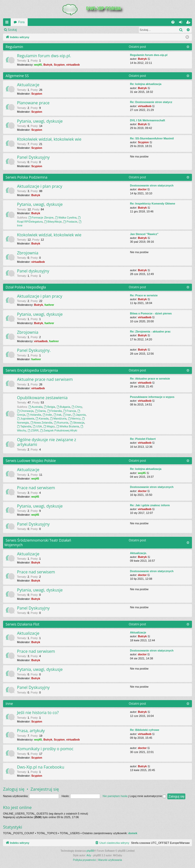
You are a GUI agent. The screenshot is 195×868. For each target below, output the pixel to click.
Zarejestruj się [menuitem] (189, 23)
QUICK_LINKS (8, 23)
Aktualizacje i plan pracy (40, 186)
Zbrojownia (28, 253)
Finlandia (54, 411)
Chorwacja (25, 411)
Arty (89, 855)
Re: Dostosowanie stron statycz (151, 102)
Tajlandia (24, 426)
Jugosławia (26, 418)
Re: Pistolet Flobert (143, 439)
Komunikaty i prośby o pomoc (45, 749)
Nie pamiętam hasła (115, 796)
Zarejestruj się (56, 30)
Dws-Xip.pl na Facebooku (41, 767)
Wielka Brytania (68, 426)
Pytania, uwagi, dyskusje (40, 121)
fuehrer (49, 305)
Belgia (49, 407)
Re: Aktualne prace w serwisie (150, 379)
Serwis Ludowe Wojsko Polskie (31, 461)
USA (37, 426)
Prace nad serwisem (36, 488)
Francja (70, 411)
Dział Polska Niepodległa (26, 287)
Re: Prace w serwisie (144, 295)
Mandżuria (58, 418)
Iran (67, 415)
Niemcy (74, 418)
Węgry (49, 426)
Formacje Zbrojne (41, 218)
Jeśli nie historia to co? (38, 713)
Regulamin (14, 47)
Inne (9, 704)
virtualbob (73, 65)
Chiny (77, 407)
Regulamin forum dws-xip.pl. (44, 56)
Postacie (70, 222)
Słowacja (77, 423)
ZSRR (33, 430)
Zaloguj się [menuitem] (182, 23)
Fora (21, 22)
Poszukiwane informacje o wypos (152, 397)
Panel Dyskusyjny (33, 157)
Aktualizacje (28, 85)
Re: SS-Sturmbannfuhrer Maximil (152, 138)
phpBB (90, 851)
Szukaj (12, 30)
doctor (142, 189)
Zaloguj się (31, 30)
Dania (40, 411)
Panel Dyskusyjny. (34, 350)
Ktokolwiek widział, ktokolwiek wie (49, 139)
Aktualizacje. (139, 553)
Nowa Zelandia (41, 423)
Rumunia (61, 423)
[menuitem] (173, 22)
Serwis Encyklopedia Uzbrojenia (32, 370)
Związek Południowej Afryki (59, 430)
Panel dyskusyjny (33, 271)
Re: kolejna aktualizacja (146, 84)
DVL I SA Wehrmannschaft (148, 120)
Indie (47, 415)
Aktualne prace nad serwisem (45, 379)
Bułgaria (63, 407)
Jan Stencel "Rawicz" (144, 234)
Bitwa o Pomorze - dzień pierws (151, 313)
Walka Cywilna (66, 218)
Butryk (48, 65)
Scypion (59, 65)
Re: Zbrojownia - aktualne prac (150, 331)
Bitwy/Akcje (53, 222)
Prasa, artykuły (31, 731)
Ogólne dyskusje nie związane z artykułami (47, 442)
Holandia (34, 415)
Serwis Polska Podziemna (26, 177)
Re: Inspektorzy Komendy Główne (153, 204)
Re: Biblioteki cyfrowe (145, 730)
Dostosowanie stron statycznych (152, 185)
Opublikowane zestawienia (42, 398)
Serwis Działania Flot (22, 624)
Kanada (42, 418)
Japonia (79, 415)
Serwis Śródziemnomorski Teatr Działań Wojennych (38, 542)
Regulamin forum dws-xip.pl (149, 55)
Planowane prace (33, 103)
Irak (58, 415)
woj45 (38, 65)
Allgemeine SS (17, 76)
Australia (36, 407)
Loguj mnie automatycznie (148, 796)
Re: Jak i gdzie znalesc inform (150, 505)
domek (133, 833)
